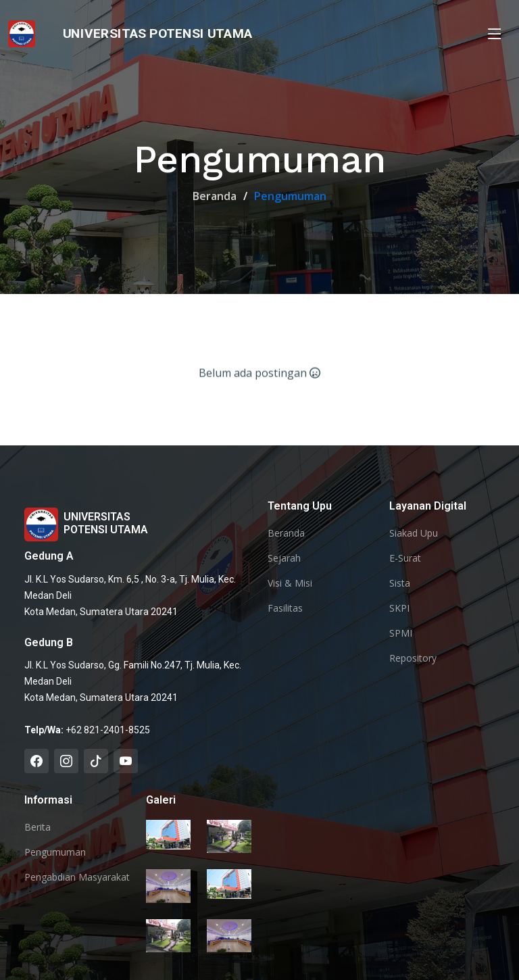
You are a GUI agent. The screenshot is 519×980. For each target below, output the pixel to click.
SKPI (399, 608)
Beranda (215, 196)
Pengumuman (55, 852)
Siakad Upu (414, 533)
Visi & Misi (290, 583)
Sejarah (284, 558)
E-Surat (405, 558)
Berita (38, 827)
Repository (413, 658)
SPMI (401, 633)
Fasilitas (285, 608)
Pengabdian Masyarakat (77, 877)
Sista (400, 583)
